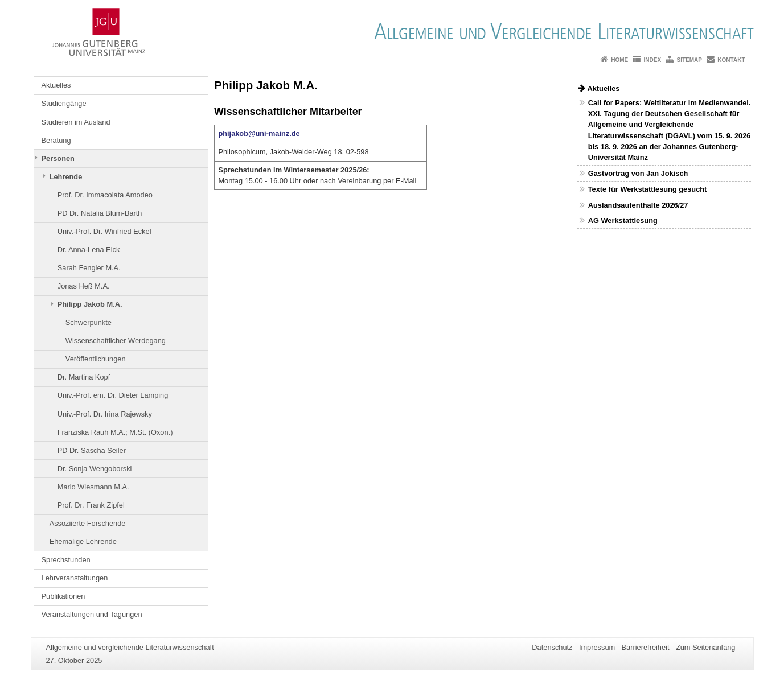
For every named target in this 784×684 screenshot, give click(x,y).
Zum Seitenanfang (706, 647)
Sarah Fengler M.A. (89, 268)
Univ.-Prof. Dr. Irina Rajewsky (105, 414)
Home (619, 60)
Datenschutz (552, 647)
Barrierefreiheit (646, 647)
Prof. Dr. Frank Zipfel (91, 505)
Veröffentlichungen (96, 359)
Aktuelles (56, 85)
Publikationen (63, 596)
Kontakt (731, 60)
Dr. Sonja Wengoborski (95, 469)
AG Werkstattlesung (623, 221)
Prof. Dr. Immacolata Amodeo (105, 195)
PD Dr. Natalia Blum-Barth (100, 213)
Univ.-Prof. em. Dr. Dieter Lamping (113, 395)
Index (653, 60)
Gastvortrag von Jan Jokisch (638, 173)
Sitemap (689, 60)
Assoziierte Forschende (88, 523)
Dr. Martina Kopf (84, 377)
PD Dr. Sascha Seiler (92, 450)
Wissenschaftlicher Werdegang (116, 341)
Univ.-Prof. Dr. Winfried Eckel (104, 231)
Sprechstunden (66, 560)
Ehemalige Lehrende (83, 541)
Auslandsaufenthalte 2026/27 (638, 205)
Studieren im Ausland (76, 122)
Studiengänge (64, 103)
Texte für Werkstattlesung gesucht (648, 189)
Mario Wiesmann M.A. (93, 487)
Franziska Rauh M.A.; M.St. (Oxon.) (115, 432)
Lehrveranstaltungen (75, 578)
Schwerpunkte (89, 322)
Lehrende (66, 177)
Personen (58, 158)
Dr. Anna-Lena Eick (89, 250)
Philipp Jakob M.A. (90, 304)
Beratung (56, 140)
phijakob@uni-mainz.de (259, 133)
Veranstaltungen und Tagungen (92, 614)
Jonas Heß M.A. (84, 286)
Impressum (597, 647)
